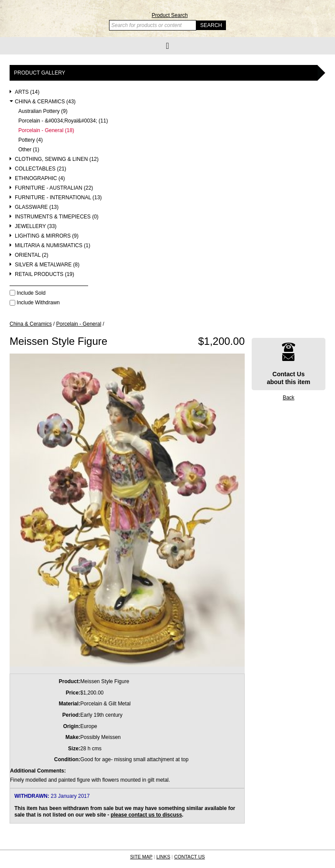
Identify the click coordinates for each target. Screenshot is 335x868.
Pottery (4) (31, 140)
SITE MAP (141, 857)
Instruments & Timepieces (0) (57, 217)
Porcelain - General (79, 324)
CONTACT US (190, 857)
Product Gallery (40, 73)
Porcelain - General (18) (46, 131)
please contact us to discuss (146, 815)
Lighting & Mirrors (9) (47, 236)
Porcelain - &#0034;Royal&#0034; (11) (63, 121)
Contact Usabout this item (289, 364)
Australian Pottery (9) (43, 111)
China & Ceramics (31, 324)
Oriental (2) (32, 255)
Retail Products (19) (44, 274)
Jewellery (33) (36, 226)
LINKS (163, 857)
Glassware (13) (37, 207)
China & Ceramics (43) (45, 102)
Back (289, 398)
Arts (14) (27, 92)
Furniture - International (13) (58, 198)
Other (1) (29, 150)
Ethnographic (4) (40, 179)
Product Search (170, 15)
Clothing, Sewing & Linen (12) (57, 159)
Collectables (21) (41, 169)
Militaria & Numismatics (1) (53, 246)
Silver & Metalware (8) (47, 265)
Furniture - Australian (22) (54, 188)
